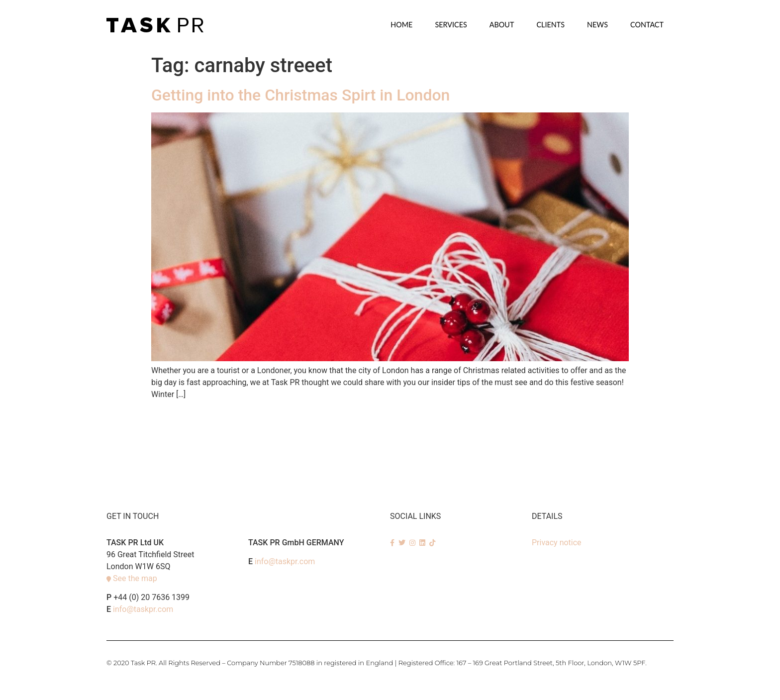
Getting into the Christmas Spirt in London (300, 95)
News (597, 25)
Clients (550, 25)
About (502, 25)
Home (401, 25)
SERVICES (451, 25)
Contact (647, 25)
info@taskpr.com (143, 609)
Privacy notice (557, 543)
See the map (135, 578)
